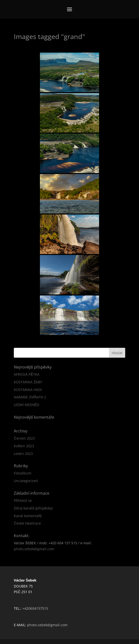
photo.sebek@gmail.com (34, 549)
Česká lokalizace (27, 523)
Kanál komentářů (28, 516)
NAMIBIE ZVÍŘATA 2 (30, 397)
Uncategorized (26, 481)
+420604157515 (35, 608)
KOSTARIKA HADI (28, 390)
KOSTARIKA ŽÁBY (28, 382)
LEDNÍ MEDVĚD (26, 405)
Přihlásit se (23, 500)
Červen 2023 (24, 438)
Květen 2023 (24, 446)
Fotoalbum (23, 473)
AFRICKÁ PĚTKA (26, 374)
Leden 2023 (23, 454)
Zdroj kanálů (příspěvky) (33, 508)
